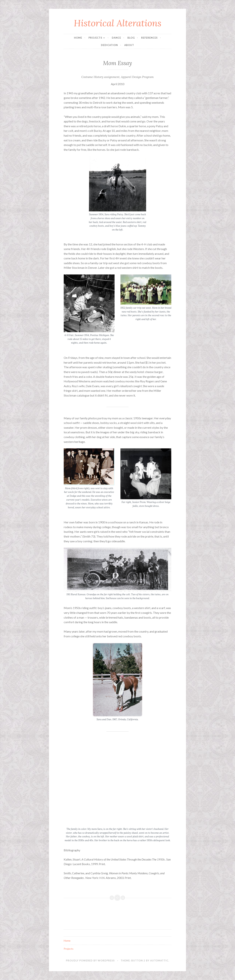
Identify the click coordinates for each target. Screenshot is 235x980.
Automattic (159, 961)
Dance (116, 38)
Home (78, 38)
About (129, 45)
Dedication (109, 45)
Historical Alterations (118, 23)
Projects (95, 38)
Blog (131, 38)
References (149, 38)
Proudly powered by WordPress (90, 961)
